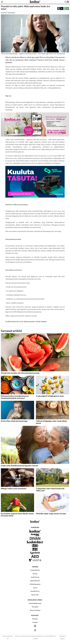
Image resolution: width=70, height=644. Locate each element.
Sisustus (35, 574)
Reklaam (35, 619)
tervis (21, 322)
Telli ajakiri (35, 607)
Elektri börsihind (35, 610)
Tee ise (35, 588)
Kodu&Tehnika (35, 570)
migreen (44, 322)
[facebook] (59, 9)
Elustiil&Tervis (35, 591)
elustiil (26, 322)
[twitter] (62, 9)
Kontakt (35, 622)
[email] (68, 9)
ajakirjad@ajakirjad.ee (37, 636)
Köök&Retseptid (35, 584)
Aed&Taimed (35, 577)
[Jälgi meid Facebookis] (35, 630)
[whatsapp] (65, 9)
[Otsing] (66, 2)
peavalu (32, 322)
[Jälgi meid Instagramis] (35, 626)
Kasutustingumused (35, 603)
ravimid (38, 322)
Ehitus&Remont (35, 581)
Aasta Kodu (35, 595)
